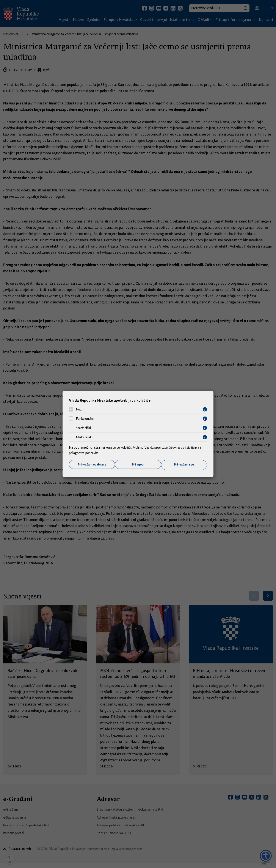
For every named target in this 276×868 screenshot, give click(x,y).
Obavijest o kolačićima (185, 447)
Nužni (80, 409)
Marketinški (84, 437)
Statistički (83, 428)
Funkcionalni (85, 418)
